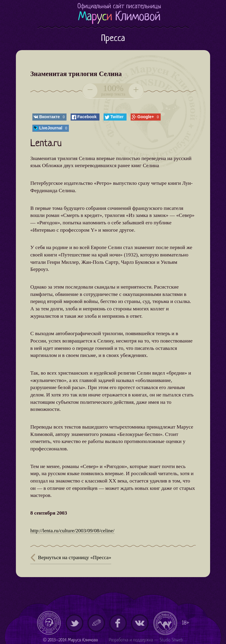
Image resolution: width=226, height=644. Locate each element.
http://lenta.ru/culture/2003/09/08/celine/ (72, 531)
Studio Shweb (171, 640)
